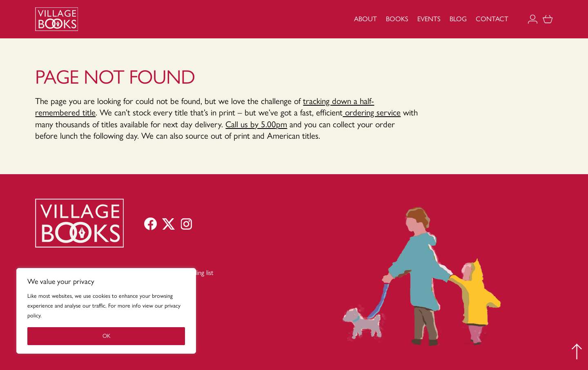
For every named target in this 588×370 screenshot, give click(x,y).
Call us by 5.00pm (256, 124)
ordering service (372, 112)
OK (106, 336)
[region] (106, 311)
